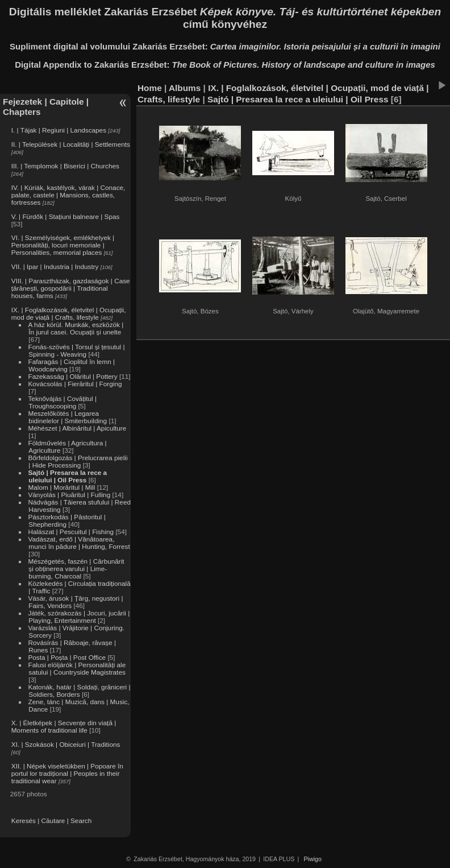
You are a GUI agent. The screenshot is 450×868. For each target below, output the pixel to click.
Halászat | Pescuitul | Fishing (71, 532)
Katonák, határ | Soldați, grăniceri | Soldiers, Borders (79, 691)
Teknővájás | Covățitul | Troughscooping (62, 402)
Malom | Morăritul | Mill (61, 487)
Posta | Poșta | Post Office (67, 657)
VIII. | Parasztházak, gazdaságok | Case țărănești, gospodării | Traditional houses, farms (71, 288)
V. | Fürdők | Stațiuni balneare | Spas (66, 216)
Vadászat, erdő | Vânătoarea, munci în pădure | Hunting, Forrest (79, 543)
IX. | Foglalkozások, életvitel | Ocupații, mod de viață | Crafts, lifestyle (69, 313)
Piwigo (313, 859)
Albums (185, 88)
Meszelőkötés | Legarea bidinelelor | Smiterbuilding (67, 417)
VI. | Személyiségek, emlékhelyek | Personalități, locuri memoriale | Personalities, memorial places (63, 245)
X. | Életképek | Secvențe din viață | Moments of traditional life (64, 726)
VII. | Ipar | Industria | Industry (55, 266)
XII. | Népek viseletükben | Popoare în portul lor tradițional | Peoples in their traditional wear (67, 773)
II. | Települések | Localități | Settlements (71, 144)
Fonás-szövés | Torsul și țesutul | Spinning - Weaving (76, 350)
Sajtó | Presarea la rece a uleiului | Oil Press (67, 476)
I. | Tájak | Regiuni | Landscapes (59, 130)
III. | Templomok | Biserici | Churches (65, 166)
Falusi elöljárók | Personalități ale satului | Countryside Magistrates (77, 668)
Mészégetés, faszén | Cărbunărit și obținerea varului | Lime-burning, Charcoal (76, 569)
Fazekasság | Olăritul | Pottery (72, 376)
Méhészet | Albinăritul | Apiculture (77, 428)
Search (81, 821)
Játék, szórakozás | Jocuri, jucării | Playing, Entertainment (79, 617)
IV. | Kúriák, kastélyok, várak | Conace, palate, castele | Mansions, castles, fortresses (68, 195)
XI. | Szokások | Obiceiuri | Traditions (66, 744)
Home (150, 88)
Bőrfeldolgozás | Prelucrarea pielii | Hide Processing (78, 461)
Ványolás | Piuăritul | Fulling (69, 495)
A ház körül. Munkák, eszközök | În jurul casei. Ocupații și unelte (76, 328)
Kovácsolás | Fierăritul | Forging (75, 384)
